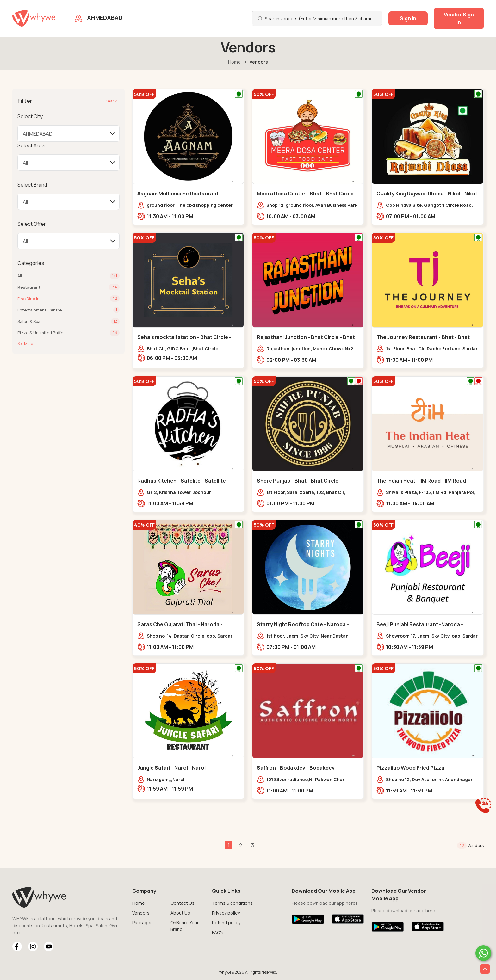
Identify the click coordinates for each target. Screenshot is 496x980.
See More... (27, 344)
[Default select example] (68, 133)
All (20, 276)
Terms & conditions (232, 903)
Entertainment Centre (40, 310)
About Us (180, 913)
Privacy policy (226, 913)
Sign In (408, 18)
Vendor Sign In (459, 18)
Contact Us (183, 903)
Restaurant (29, 287)
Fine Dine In (28, 299)
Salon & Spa (29, 321)
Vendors (141, 913)
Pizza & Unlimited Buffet (41, 333)
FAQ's (218, 932)
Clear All (112, 101)
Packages (143, 923)
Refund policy (226, 923)
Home (234, 62)
